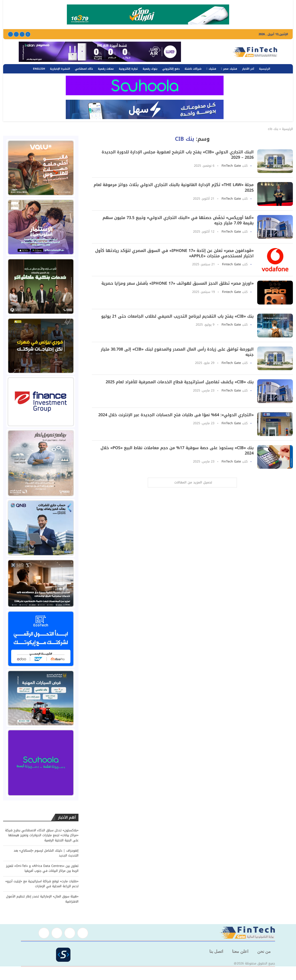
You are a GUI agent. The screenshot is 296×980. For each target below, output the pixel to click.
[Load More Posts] (192, 483)
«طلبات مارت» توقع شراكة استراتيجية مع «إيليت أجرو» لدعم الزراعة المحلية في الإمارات (42, 884)
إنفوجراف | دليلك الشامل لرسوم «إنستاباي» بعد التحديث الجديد (46, 853)
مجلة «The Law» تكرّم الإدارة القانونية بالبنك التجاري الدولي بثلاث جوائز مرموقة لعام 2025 (174, 187)
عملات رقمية (106, 69)
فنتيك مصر (230, 69)
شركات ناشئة (193, 69)
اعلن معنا (240, 951)
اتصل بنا (216, 951)
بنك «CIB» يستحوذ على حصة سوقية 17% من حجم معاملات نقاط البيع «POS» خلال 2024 (177, 450)
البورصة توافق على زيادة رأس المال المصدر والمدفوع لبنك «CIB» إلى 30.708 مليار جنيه (177, 352)
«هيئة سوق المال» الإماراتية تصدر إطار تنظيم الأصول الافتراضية (42, 899)
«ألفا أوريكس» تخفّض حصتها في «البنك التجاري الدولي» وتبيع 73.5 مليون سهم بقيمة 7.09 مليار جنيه (178, 220)
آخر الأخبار (248, 69)
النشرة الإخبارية (60, 69)
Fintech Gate (231, 264)
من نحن (264, 951)
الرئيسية (265, 69)
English (39, 69)
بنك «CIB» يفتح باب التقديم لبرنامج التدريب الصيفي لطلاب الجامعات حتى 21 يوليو (177, 316)
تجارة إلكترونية (128, 69)
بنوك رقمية (150, 69)
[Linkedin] (16, 34)
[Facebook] (28, 34)
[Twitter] (22, 34)
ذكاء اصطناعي (84, 69)
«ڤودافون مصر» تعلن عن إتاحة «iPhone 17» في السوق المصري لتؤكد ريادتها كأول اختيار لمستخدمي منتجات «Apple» (174, 253)
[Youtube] (10, 34)
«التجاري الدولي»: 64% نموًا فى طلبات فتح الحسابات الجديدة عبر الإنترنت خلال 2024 (176, 415)
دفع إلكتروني (171, 69)
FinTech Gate (231, 166)
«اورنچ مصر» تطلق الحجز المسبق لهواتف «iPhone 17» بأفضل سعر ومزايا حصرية (178, 283)
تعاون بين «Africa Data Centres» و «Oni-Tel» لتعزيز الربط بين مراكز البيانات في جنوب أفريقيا (42, 868)
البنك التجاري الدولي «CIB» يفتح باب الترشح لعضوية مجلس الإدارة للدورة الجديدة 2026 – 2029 (178, 155)
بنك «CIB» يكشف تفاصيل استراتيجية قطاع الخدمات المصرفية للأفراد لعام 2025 (180, 382)
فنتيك (212, 69)
